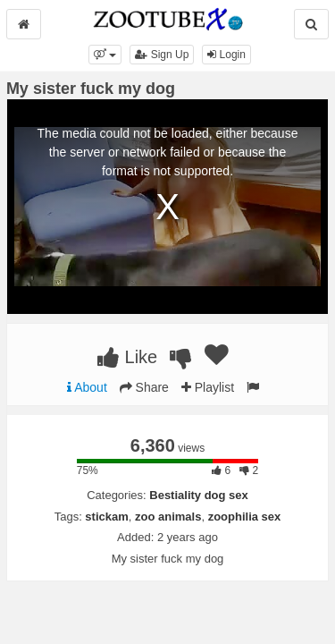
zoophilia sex (245, 517)
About (87, 387)
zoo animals (168, 517)
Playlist (208, 387)
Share (144, 387)
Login (226, 55)
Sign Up (162, 55)
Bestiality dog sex (199, 495)
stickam (106, 517)
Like (127, 357)
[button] (105, 55)
